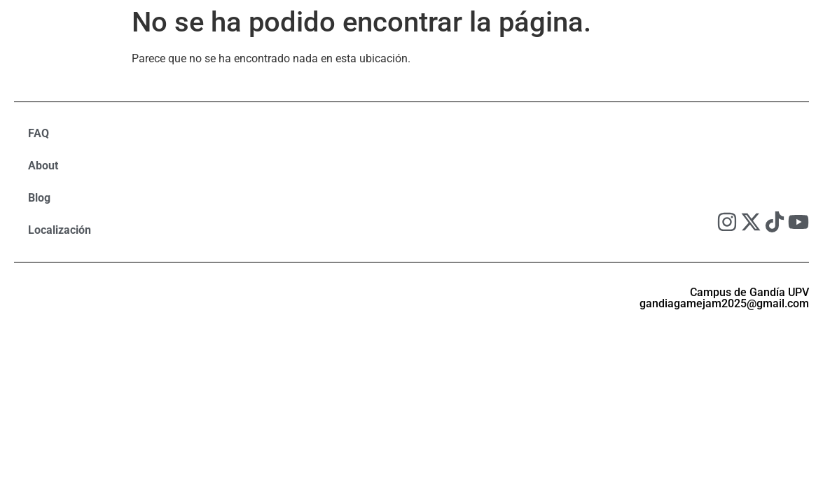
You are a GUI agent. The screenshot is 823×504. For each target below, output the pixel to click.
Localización (60, 230)
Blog (39, 198)
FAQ (39, 133)
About (43, 166)
